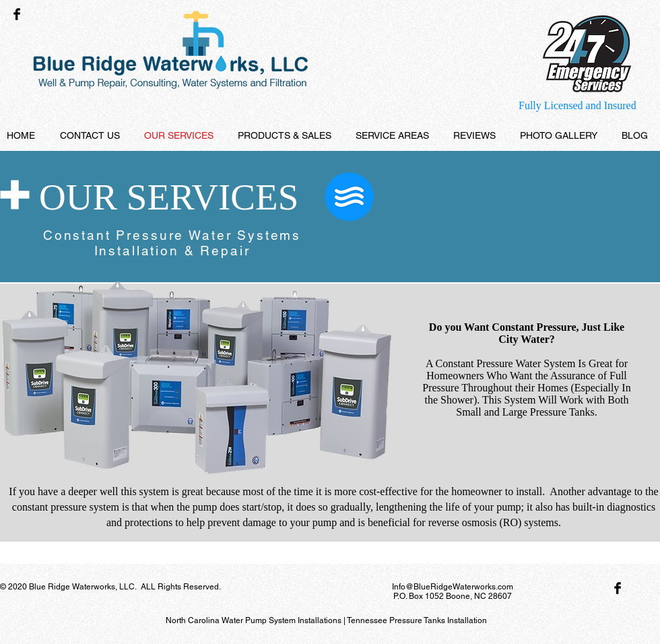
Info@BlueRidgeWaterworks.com (453, 587)
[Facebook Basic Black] (17, 14)
